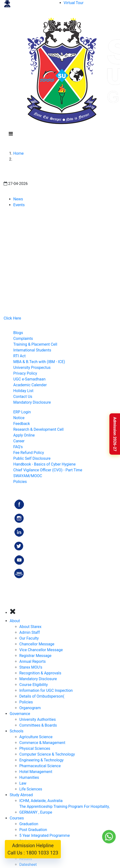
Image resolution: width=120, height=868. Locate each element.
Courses (17, 818)
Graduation (29, 824)
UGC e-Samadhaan (29, 379)
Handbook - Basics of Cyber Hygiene (44, 464)
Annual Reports (32, 661)
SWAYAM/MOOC (28, 476)
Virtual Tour (74, 3)
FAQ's (18, 447)
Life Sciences (31, 789)
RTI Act (19, 356)
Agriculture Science (36, 737)
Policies (20, 482)
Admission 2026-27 (115, 434)
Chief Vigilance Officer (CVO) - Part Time (48, 470)
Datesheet (28, 864)
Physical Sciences (35, 748)
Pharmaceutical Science (40, 766)
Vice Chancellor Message (41, 650)
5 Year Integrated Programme (45, 835)
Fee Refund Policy (29, 453)
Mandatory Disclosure (32, 402)
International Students (32, 350)
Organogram (30, 708)
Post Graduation (33, 830)
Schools (17, 731)
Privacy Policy (25, 373)
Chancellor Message (37, 644)
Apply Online (24, 435)
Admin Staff (30, 632)
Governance (20, 714)
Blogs (18, 333)
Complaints (23, 339)
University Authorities (38, 719)
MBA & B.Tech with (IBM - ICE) (39, 362)
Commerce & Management (42, 743)
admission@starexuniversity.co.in (45, 294)
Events (19, 205)
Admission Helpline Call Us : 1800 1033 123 (33, 849)
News (18, 199)
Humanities (29, 777)
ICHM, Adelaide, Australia (41, 801)
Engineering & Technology (41, 760)
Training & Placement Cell (35, 344)
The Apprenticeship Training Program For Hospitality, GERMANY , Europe (64, 809)
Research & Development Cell (38, 429)
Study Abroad (21, 795)
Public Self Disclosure (32, 458)
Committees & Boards (38, 725)
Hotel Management (36, 772)
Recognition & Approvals (40, 673)
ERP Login (22, 412)
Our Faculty (29, 638)
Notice (19, 418)
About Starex (30, 627)
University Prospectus (32, 368)
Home (18, 153)
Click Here (12, 318)
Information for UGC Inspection (46, 690)
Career (19, 441)
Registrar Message (35, 656)
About (15, 621)
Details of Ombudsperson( (42, 696)
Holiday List (23, 391)
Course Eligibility (34, 685)
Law (23, 783)
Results (26, 859)
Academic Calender (30, 385)
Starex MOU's (31, 667)
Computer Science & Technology (47, 754)
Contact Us (23, 397)
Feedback (22, 424)
